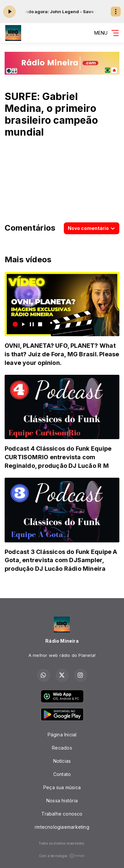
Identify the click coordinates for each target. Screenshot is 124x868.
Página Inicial (62, 735)
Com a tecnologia (62, 856)
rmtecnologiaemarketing (62, 827)
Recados (62, 748)
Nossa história (62, 801)
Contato (62, 774)
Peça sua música (62, 787)
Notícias (62, 761)
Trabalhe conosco (62, 814)
